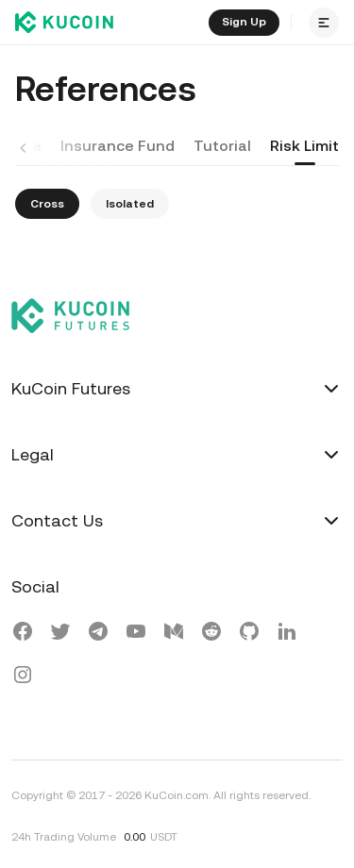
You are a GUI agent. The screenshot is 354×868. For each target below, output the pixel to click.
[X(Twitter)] (60, 634)
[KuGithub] (249, 634)
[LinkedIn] (287, 634)
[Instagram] (23, 677)
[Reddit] (211, 634)
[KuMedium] (174, 634)
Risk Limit (304, 146)
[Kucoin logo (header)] (64, 23)
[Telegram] (98, 634)
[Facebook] (23, 634)
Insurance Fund (118, 146)
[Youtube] (136, 634)
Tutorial (222, 146)
